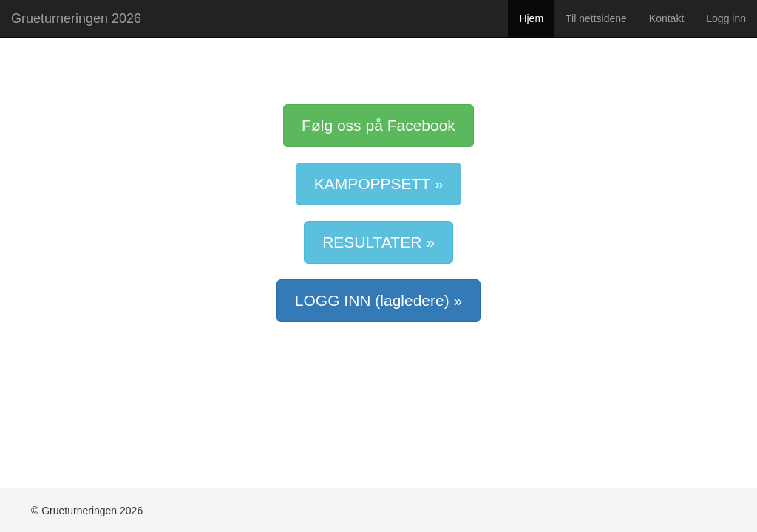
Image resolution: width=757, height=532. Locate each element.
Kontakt (666, 18)
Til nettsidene (596, 18)
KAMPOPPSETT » (379, 184)
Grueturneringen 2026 (76, 18)
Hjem (531, 18)
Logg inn (726, 18)
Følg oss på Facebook (378, 125)
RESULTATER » (378, 242)
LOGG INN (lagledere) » (378, 300)
